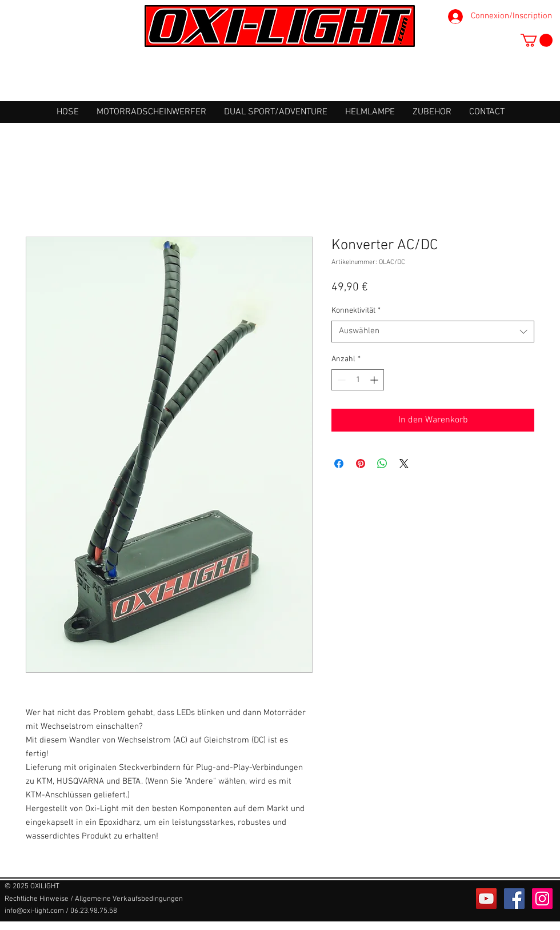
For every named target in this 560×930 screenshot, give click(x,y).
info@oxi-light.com (34, 911)
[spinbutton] (358, 380)
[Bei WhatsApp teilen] (382, 464)
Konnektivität (356, 311)
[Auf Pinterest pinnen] (361, 464)
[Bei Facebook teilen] (339, 464)
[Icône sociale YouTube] (486, 899)
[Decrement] (340, 380)
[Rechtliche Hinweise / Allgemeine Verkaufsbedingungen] (94, 899)
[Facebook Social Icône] (514, 899)
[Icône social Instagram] (542, 899)
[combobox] (433, 332)
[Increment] (375, 380)
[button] (537, 40)
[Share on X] (404, 464)
